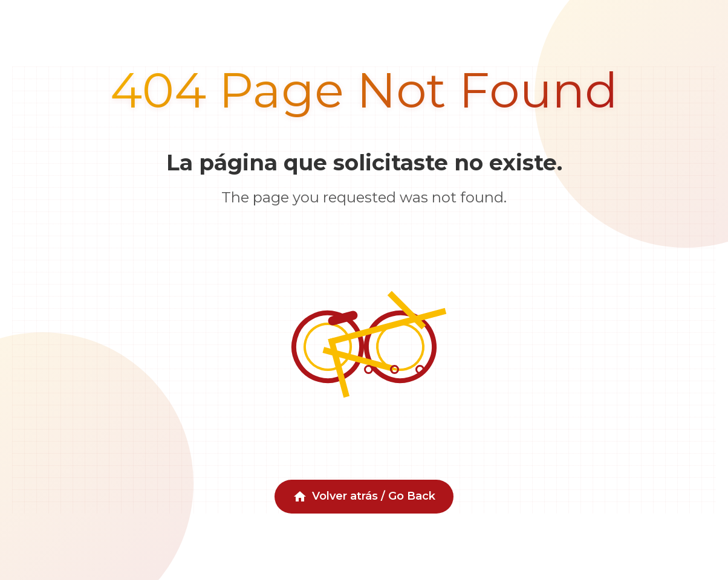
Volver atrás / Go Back (364, 497)
